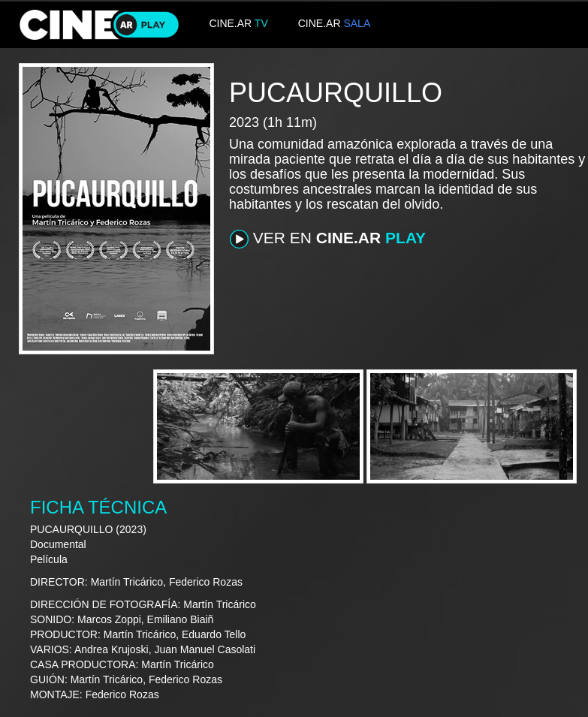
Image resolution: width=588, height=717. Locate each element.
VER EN (328, 239)
